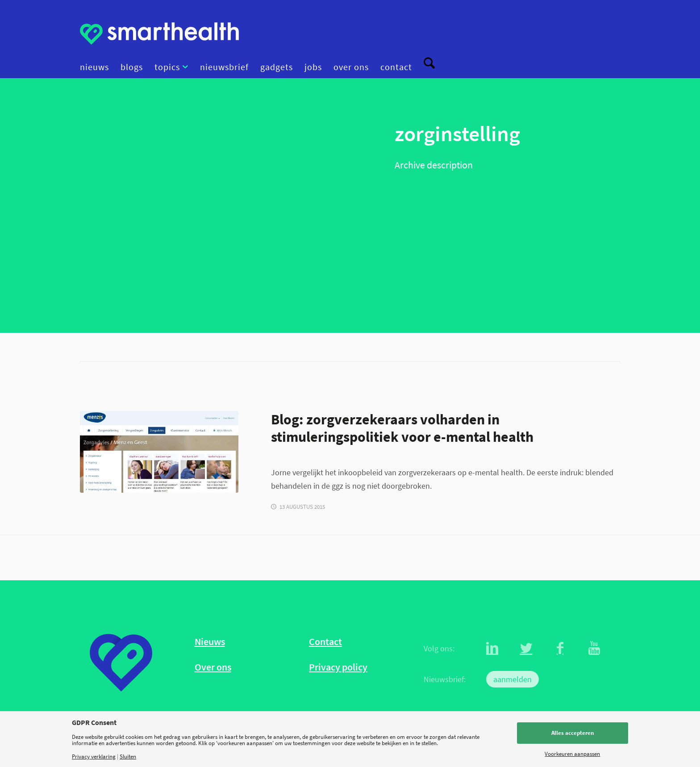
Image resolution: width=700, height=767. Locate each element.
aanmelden (512, 679)
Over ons (213, 667)
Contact (325, 642)
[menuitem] (97, 67)
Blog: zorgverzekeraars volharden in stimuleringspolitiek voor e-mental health (402, 428)
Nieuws (210, 642)
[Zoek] (426, 67)
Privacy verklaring (94, 757)
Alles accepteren (573, 733)
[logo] (159, 34)
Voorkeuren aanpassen (572, 754)
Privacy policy (338, 667)
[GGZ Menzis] (159, 452)
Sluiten (128, 757)
